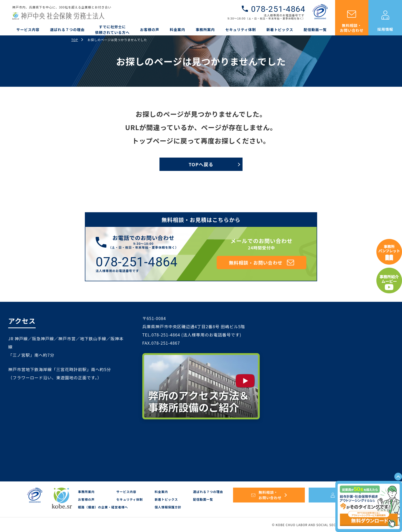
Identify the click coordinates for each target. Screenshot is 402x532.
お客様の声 (150, 30)
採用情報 (385, 29)
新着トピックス (280, 30)
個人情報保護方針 (168, 507)
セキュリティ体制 (241, 30)
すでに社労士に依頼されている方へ (112, 30)
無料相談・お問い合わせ (352, 28)
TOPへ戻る (201, 164)
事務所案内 (205, 30)
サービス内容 (28, 30)
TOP (75, 40)
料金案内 (177, 30)
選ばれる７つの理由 (67, 30)
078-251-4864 (278, 9)
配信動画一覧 (315, 30)
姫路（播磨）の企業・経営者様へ (103, 507)
